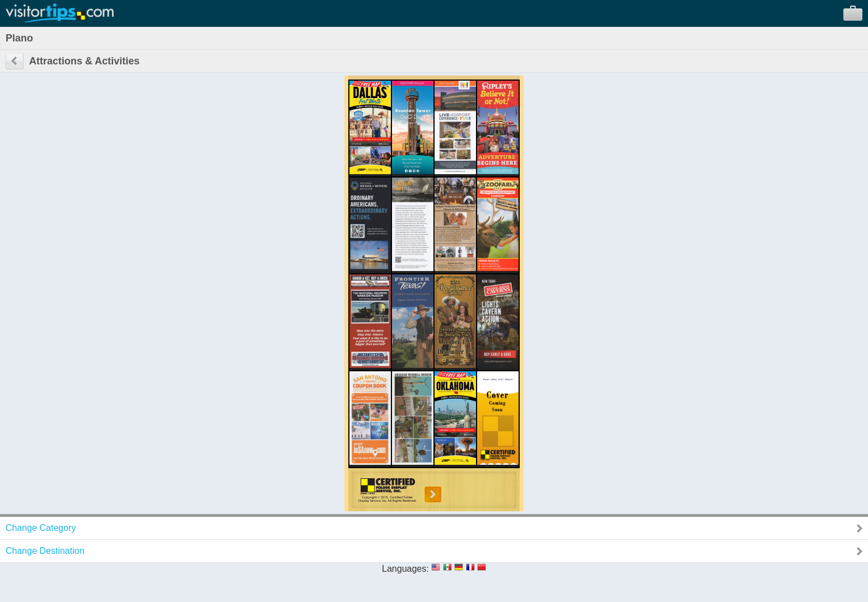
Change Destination (45, 551)
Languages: (405, 569)
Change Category (41, 528)
